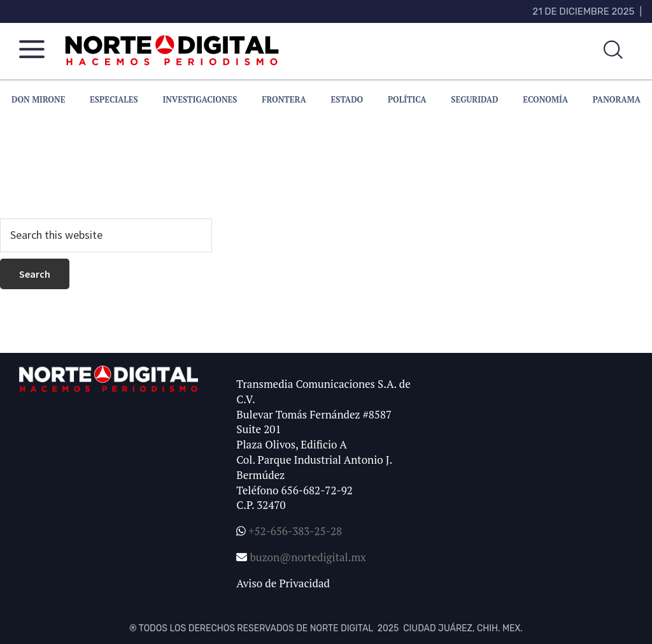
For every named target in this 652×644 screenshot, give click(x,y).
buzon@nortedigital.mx (308, 557)
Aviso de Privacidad (283, 583)
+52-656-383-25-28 (294, 531)
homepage (25, 184)
